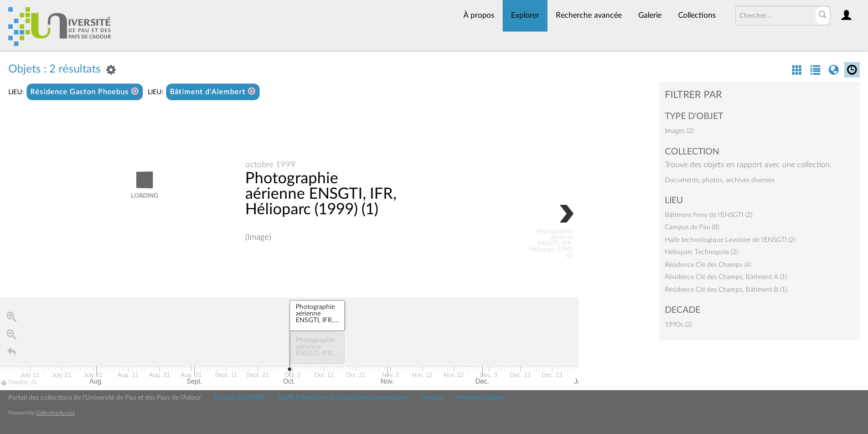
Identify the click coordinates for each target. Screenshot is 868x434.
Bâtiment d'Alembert (213, 92)
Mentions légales (480, 397)
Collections (697, 15)
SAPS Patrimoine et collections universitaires (343, 397)
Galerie (650, 15)
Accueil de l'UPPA (239, 397)
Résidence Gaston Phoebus (85, 92)
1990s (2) (678, 324)
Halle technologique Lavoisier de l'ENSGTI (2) (730, 240)
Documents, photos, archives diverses (720, 180)
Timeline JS (19, 383)
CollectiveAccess (55, 413)
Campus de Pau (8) (692, 227)
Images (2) (679, 131)
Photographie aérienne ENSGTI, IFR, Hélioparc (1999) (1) (321, 194)
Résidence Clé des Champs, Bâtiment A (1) (726, 277)
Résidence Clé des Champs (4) (708, 265)
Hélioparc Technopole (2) (701, 252)
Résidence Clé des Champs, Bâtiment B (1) (726, 290)
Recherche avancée (589, 15)
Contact (432, 397)
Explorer (525, 15)
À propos (479, 15)
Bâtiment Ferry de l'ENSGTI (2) (709, 215)
